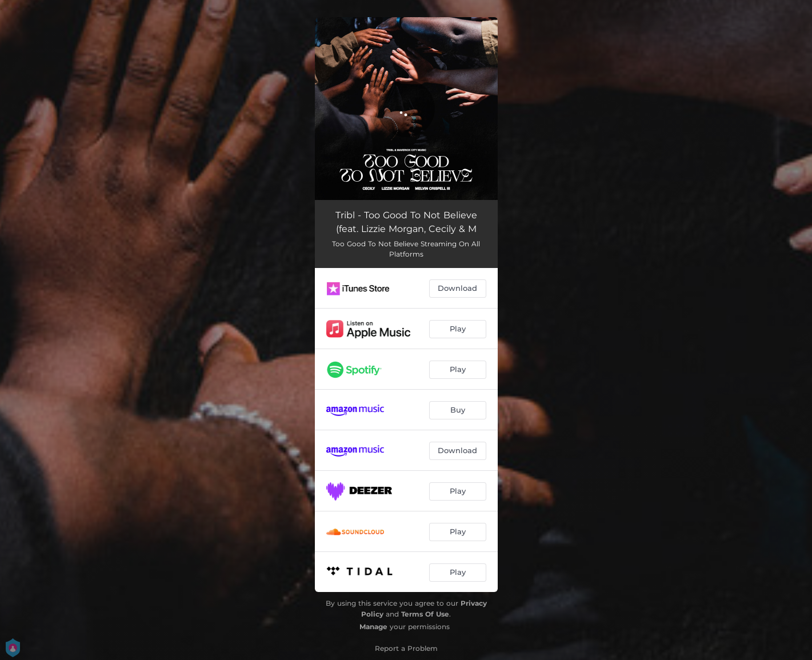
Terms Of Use (425, 614)
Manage (373, 627)
